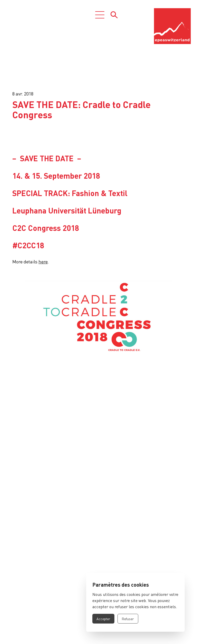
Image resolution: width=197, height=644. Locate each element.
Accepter (103, 619)
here (43, 261)
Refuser (128, 619)
